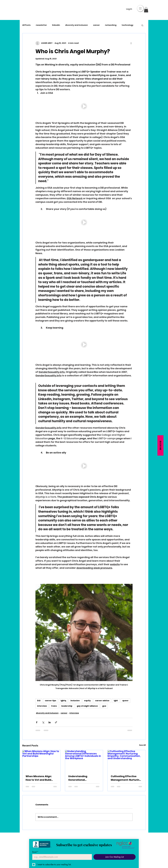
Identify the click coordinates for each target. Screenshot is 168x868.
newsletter (41, 25)
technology (128, 25)
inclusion (75, 701)
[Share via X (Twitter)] (43, 722)
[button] (140, 8)
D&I (39, 701)
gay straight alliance (87, 706)
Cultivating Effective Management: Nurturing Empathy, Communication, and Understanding (126, 778)
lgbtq (63, 701)
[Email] (61, 857)
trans (54, 706)
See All (142, 745)
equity (87, 701)
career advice (102, 701)
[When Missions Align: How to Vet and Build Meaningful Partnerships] (41, 761)
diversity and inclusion (77, 25)
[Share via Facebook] (37, 722)
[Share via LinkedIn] (50, 722)
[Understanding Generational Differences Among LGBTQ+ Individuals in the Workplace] (84, 761)
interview (42, 706)
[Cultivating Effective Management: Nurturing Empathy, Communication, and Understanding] (127, 761)
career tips (51, 701)
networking (111, 25)
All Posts (26, 25)
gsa (104, 706)
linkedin (56, 25)
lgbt (116, 701)
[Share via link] (56, 722)
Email (35, 852)
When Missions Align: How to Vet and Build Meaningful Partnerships (41, 778)
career (96, 25)
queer (125, 701)
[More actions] (131, 43)
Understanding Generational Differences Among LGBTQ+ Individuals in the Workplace (84, 778)
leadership (67, 706)
